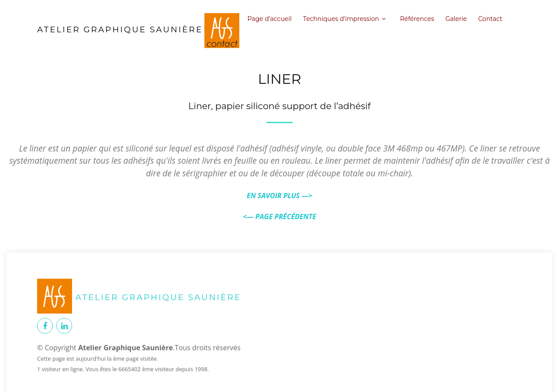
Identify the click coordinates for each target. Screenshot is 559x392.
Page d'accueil (269, 19)
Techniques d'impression (341, 19)
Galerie (456, 19)
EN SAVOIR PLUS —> (279, 196)
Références (417, 19)
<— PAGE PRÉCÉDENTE (279, 217)
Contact (490, 19)
